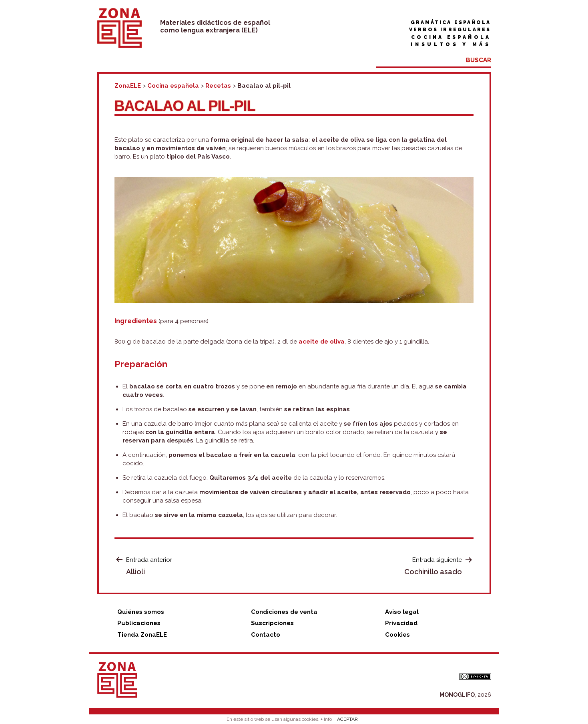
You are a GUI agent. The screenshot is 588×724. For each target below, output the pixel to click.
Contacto (266, 635)
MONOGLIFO (457, 695)
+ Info (326, 719)
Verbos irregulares (450, 30)
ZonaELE (128, 86)
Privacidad (401, 623)
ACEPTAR (347, 719)
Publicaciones (139, 623)
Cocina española (451, 37)
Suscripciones (272, 623)
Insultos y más (451, 44)
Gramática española (451, 22)
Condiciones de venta (284, 612)
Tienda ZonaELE (142, 635)
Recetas (218, 86)
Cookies (397, 635)
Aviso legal (402, 612)
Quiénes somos (141, 612)
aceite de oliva (322, 342)
